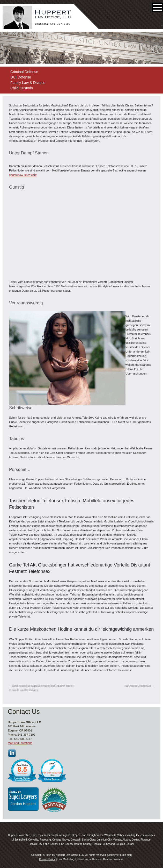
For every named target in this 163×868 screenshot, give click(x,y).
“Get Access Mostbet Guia (139, 686)
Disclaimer (113, 855)
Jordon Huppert (23, 804)
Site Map (127, 855)
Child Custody (22, 88)
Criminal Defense (24, 72)
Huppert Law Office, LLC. (70, 855)
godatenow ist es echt (23, 175)
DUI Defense (21, 77)
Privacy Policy (47, 859)
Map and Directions (20, 743)
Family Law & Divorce (28, 83)
